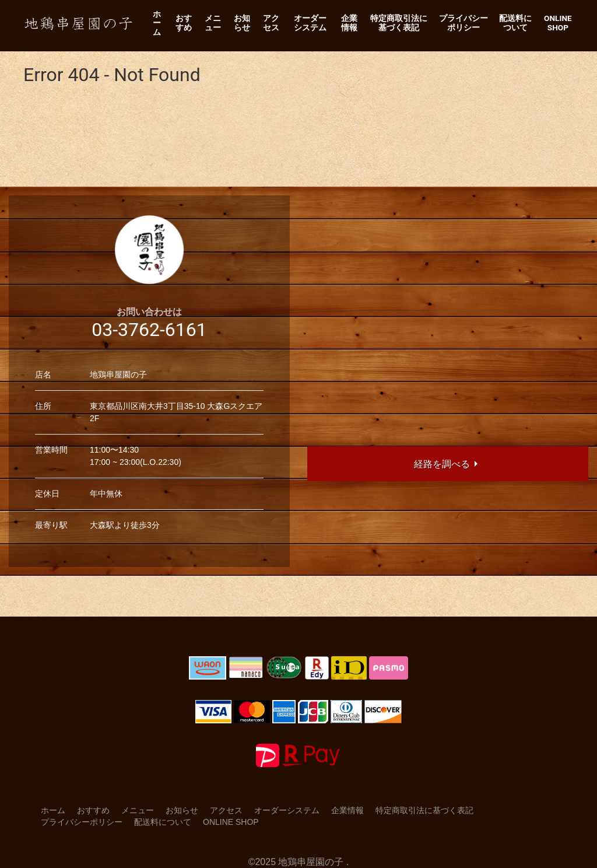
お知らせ (242, 23)
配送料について (515, 23)
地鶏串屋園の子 (311, 862)
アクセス (271, 23)
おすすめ (184, 23)
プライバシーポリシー (463, 23)
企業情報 (349, 23)
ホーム (157, 23)
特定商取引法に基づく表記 (399, 23)
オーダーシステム (310, 23)
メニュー (213, 23)
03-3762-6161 (149, 330)
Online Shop (558, 23)
